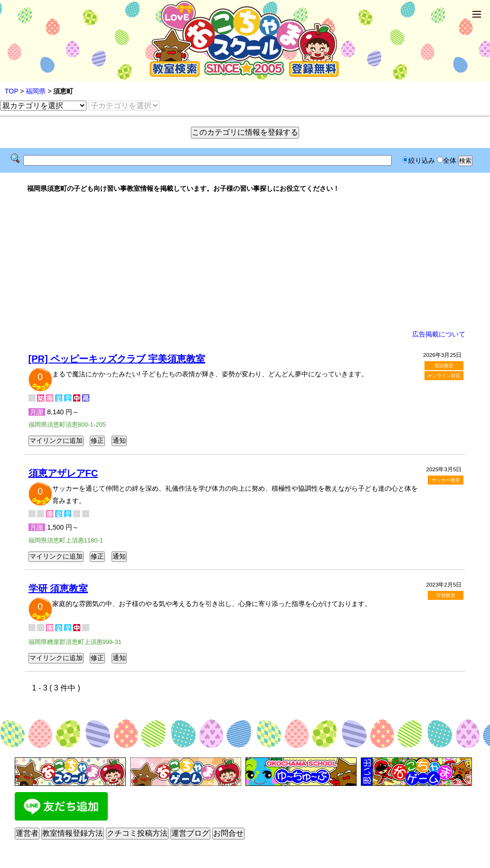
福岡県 (36, 91)
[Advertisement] (245, 261)
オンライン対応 (444, 376)
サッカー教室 (446, 480)
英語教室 (444, 366)
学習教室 (446, 595)
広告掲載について (439, 334)
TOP (11, 91)
